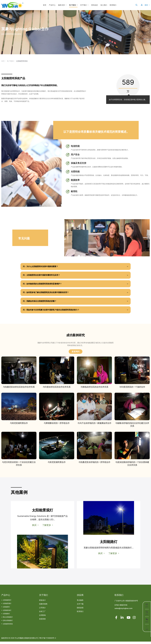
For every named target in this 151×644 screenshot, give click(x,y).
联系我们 (113, 5)
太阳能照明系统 (8, 626)
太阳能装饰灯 (7, 613)
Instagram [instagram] (134, 620)
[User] (141, 5)
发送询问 (76, 354)
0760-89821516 (121, 608)
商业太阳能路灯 (8, 620)
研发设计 (42, 603)
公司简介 (42, 610)
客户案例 (72, 5)
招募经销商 (43, 606)
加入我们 (104, 5)
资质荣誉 (42, 621)
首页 (45, 5)
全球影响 (42, 618)
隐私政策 (80, 610)
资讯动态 (94, 5)
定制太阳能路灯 (8, 623)
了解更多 (47, 528)
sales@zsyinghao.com (123, 611)
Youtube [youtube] (128, 620)
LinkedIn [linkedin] (122, 620)
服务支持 (61, 5)
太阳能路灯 (6, 616)
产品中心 (52, 5)
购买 (34, 528)
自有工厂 (42, 614)
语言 (146, 5)
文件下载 (80, 606)
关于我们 (83, 5)
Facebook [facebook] (116, 620)
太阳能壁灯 (6, 609)
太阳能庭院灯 (7, 603)
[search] (136, 5)
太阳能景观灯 (7, 606)
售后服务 (80, 603)
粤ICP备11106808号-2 (48, 640)
